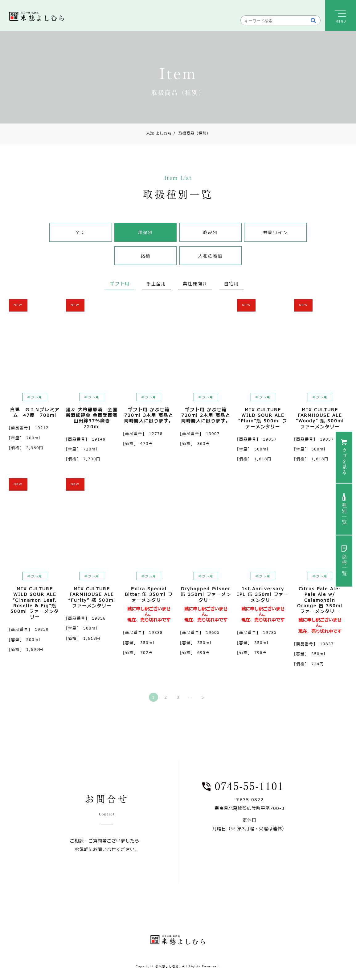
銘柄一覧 (344, 565)
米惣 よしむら (159, 133)
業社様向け (195, 284)
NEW (18, 305)
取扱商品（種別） (192, 133)
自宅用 (231, 284)
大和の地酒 (211, 256)
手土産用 (156, 284)
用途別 (145, 233)
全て (80, 233)
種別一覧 (344, 514)
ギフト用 (120, 284)
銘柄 (145, 256)
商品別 (211, 233)
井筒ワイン (276, 233)
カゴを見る (344, 462)
